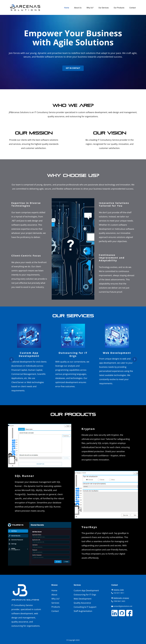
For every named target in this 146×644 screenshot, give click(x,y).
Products (56, 607)
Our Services (104, 8)
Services (55, 603)
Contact (133, 8)
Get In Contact (73, 68)
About (54, 595)
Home (67, 8)
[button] (11, 359)
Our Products (119, 8)
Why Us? (90, 8)
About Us (78, 8)
